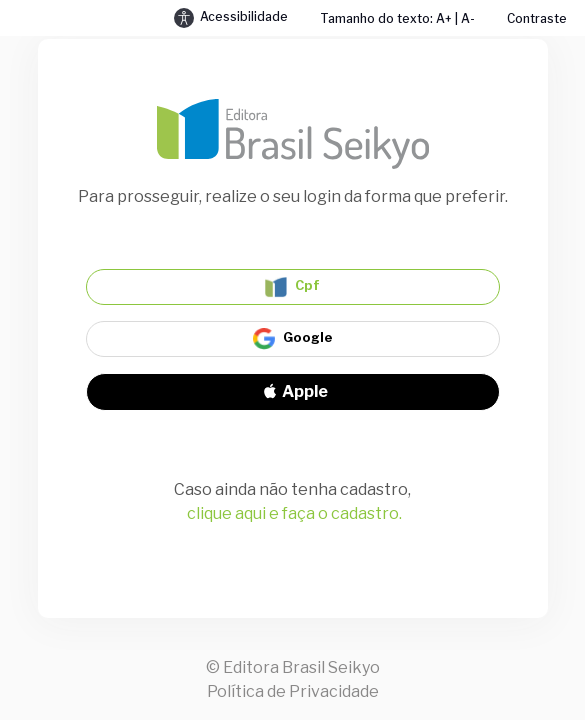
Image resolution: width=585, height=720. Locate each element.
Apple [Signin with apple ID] (293, 392)
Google (293, 339)
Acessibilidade (231, 18)
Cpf (292, 287)
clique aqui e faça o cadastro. (294, 513)
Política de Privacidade (293, 691)
